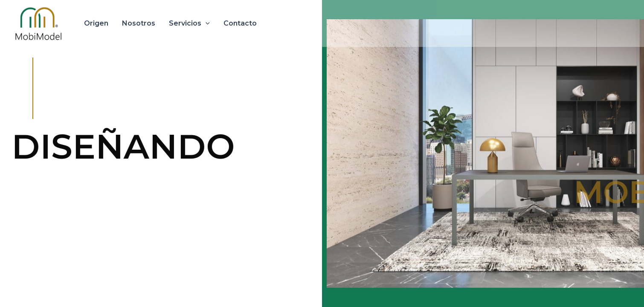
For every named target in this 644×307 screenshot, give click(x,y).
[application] (206, 23)
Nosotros (139, 23)
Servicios (189, 23)
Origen (96, 23)
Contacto (240, 23)
